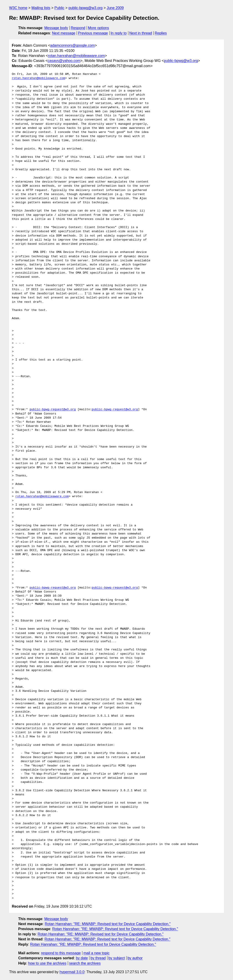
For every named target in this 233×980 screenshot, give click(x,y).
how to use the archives (47, 963)
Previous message (93, 33)
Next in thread (141, 33)
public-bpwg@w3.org (86, 8)
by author (135, 958)
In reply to (119, 33)
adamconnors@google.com (73, 45)
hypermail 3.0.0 (72, 972)
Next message (64, 33)
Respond (78, 28)
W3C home (18, 8)
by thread (98, 958)
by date (82, 958)
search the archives (85, 963)
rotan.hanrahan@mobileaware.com (76, 56)
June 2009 (115, 8)
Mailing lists (41, 8)
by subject (116, 958)
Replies (161, 33)
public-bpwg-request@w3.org (53, 410)
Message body (56, 28)
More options (99, 28)
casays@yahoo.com (64, 61)
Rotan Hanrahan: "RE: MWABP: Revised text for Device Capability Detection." (108, 924)
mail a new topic (97, 953)
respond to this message (61, 953)
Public (59, 8)
